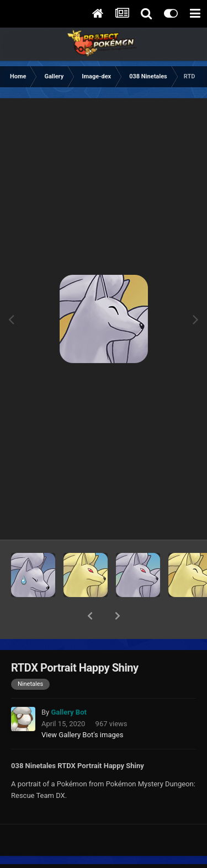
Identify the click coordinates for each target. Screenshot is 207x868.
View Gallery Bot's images (82, 706)
